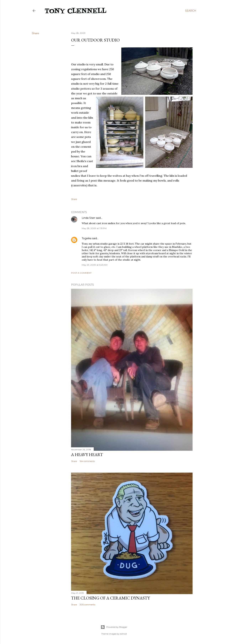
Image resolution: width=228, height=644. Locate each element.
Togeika (87, 238)
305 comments (87, 605)
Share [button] (35, 33)
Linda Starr (88, 218)
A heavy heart (87, 455)
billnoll (123, 634)
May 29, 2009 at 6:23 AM (95, 265)
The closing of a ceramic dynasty (110, 598)
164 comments (87, 461)
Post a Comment (81, 273)
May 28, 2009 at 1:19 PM (94, 228)
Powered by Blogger (114, 627)
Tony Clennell (76, 11)
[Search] (191, 11)
